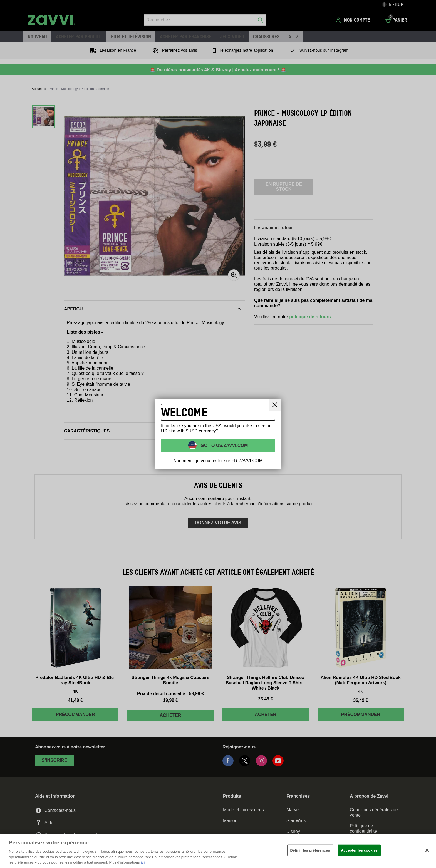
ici (143, 862)
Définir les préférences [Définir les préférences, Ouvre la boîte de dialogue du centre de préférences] (310, 850)
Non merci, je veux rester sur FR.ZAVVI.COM (218, 461)
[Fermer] (427, 850)
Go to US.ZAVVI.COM (224, 445)
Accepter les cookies (359, 850)
